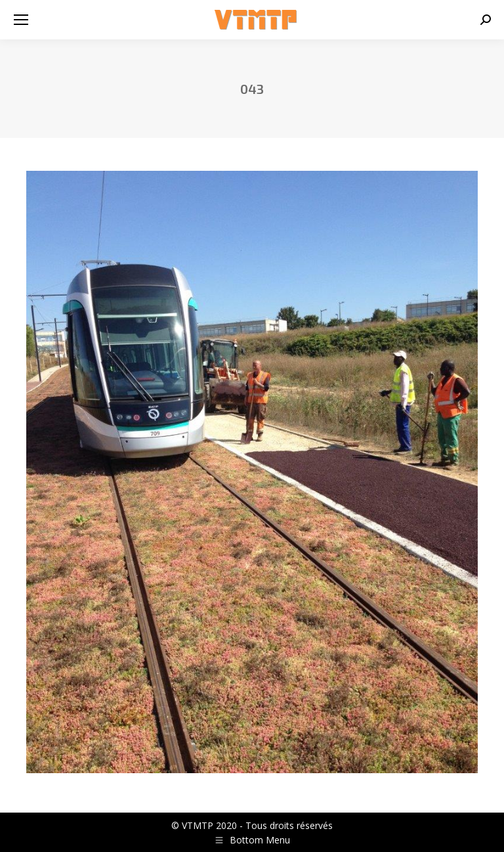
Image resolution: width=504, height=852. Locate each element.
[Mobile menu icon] (21, 20)
